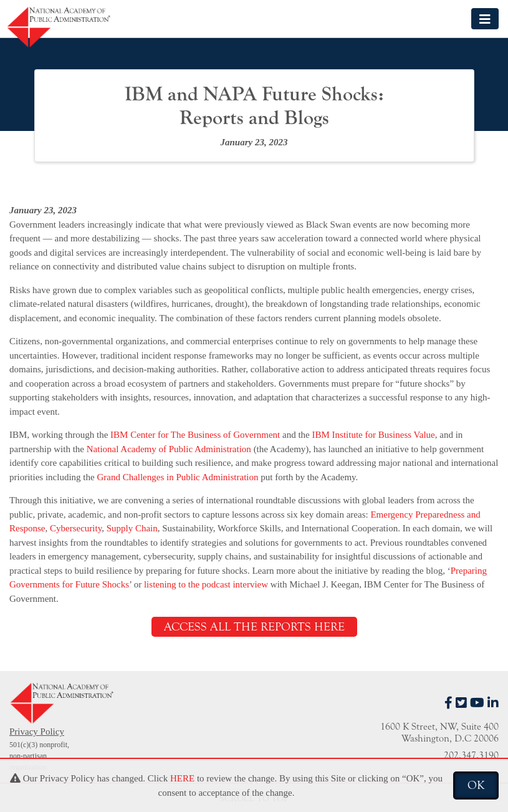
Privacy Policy (37, 732)
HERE (182, 778)
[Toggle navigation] (485, 18)
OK (476, 785)
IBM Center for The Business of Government (195, 435)
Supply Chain (132, 528)
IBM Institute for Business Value (374, 435)
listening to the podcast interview (206, 584)
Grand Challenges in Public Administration (177, 477)
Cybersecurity (76, 528)
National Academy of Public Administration (169, 449)
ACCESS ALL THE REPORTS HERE (254, 627)
